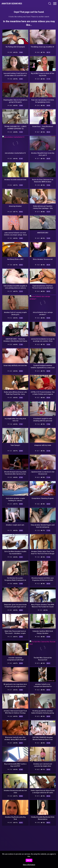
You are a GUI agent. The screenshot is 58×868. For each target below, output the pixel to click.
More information (29, 865)
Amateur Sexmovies (12, 4)
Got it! (29, 860)
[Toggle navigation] (55, 4)
